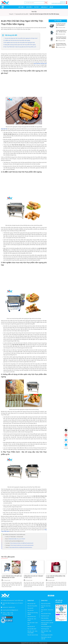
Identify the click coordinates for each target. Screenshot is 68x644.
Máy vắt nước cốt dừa (33, 635)
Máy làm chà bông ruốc (47, 620)
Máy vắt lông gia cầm (46, 627)
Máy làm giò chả (45, 629)
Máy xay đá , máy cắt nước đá (46, 638)
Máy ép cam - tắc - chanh (32, 620)
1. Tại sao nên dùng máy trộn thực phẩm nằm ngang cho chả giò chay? (20, 38)
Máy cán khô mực (32, 617)
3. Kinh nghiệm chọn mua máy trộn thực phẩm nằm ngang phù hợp (19, 43)
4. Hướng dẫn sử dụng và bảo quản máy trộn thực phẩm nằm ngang (19, 45)
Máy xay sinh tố (31, 627)
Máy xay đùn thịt (31, 604)
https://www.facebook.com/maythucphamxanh (22, 545)
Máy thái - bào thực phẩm (46, 607)
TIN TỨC (36, 7)
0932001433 (63, 2)
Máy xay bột (30, 608)
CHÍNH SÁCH (44, 7)
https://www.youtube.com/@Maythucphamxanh (22, 543)
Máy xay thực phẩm (46, 604)
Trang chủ (11, 14)
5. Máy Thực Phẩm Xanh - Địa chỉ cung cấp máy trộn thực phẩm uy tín (20, 47)
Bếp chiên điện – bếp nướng (46, 632)
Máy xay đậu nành (32, 629)
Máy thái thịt (31, 610)
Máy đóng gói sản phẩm (47, 635)
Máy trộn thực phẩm (32, 606)
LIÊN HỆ (51, 7)
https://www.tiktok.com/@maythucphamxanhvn (20, 547)
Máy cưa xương (45, 618)
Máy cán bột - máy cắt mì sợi (47, 611)
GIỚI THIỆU (21, 7)
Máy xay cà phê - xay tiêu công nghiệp (47, 623)
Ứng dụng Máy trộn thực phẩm (22, 14)
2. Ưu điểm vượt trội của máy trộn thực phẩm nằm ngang (17, 40)
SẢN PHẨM (29, 7)
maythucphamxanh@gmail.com (58, 3)
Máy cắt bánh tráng (46, 614)
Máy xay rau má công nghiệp (33, 613)
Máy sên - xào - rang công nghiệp (32, 632)
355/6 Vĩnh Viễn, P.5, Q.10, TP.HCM (17, 539)
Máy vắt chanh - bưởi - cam (33, 623)
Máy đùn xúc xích (45, 616)
